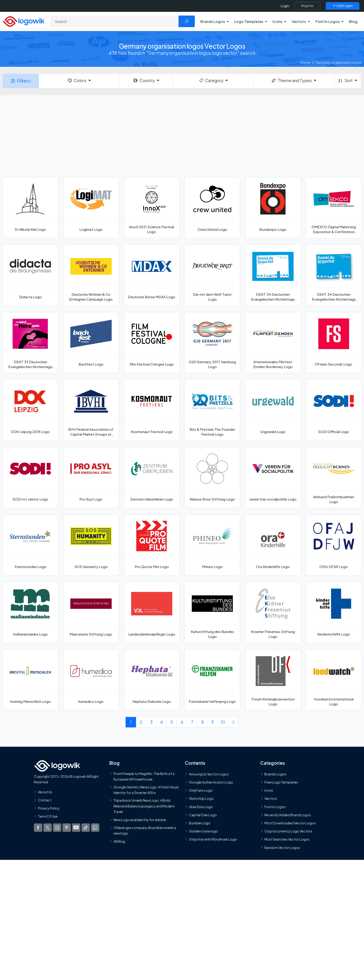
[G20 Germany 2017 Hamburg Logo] (212, 343)
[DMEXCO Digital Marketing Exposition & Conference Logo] (334, 208)
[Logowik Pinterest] (67, 828)
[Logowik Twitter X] (48, 828)
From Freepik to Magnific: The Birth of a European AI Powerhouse (144, 776)
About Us (45, 792)
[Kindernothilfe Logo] (334, 612)
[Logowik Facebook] (38, 828)
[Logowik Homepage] (24, 21)
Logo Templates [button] (249, 21)
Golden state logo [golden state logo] (203, 831)
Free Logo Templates (281, 782)
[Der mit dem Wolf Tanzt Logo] (212, 275)
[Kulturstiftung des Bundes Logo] (212, 612)
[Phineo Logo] (212, 545)
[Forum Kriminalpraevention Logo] (273, 680)
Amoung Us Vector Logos (209, 774)
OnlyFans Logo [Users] (201, 790)
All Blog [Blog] (119, 842)
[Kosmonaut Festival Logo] (152, 410)
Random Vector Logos (282, 848)
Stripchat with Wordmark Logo (213, 839)
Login (285, 6)
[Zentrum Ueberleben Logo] (152, 477)
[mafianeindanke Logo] (30, 612)
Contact (45, 800)
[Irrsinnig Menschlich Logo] (30, 680)
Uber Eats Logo (201, 807)
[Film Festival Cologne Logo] (152, 343)
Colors (77, 80)
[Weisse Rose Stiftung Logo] (212, 477)
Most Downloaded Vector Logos (290, 823)
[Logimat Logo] (91, 208)
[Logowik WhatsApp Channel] (95, 828)
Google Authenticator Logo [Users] (211, 782)
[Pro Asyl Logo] (91, 477)
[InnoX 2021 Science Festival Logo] (152, 208)
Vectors (271, 799)
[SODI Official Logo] (334, 410)
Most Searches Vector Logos (287, 839)
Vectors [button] (299, 21)
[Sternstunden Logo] (30, 545)
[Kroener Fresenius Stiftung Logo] (273, 612)
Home (305, 62)
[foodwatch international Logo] (334, 680)
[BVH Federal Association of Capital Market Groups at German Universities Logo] (91, 410)
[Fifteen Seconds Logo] (334, 343)
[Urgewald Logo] (273, 410)
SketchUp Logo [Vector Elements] (201, 799)
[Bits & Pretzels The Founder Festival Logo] (212, 410)
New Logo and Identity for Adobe (140, 820)
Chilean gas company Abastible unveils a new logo (145, 830)
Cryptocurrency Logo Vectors (288, 831)
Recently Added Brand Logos (288, 815)
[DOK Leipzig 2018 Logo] (30, 410)
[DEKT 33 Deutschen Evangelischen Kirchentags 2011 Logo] (30, 343)
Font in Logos (275, 807)
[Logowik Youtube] (76, 828)
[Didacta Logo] (30, 275)
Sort (345, 80)
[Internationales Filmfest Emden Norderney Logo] (273, 343)
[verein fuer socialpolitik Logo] (273, 477)
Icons (269, 790)
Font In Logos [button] (328, 21)
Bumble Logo (200, 823)
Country (144, 80)
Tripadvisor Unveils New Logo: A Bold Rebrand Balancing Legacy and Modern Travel (144, 806)
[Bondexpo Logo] (273, 208)
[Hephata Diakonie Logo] (152, 680)
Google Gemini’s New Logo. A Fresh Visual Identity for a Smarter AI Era (146, 790)
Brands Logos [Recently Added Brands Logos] (275, 774)
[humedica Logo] (91, 680)
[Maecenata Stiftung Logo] (91, 612)
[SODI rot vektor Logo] (30, 477)
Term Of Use (48, 816)
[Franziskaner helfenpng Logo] (212, 680)
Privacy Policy (49, 808)
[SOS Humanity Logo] (91, 545)
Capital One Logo (203, 815)
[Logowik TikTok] (86, 828)
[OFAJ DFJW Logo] (334, 545)
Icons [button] (277, 21)
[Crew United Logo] (212, 208)
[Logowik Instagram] (57, 828)
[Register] (307, 6)
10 (223, 722)
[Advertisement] (182, 136)
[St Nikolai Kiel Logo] (30, 208)
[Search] (114, 21)
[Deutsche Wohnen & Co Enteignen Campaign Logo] (91, 275)
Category (211, 80)
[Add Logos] (343, 6)
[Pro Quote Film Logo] (152, 545)
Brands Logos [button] (213, 21)
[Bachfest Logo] (91, 343)
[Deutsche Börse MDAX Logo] (152, 275)
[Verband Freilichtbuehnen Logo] (334, 477)
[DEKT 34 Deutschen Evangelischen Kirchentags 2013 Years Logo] (273, 275)
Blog (353, 21)
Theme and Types (291, 80)
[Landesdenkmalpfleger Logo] (152, 612)
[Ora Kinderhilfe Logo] (273, 545)
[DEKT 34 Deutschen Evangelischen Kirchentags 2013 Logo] (334, 275)
